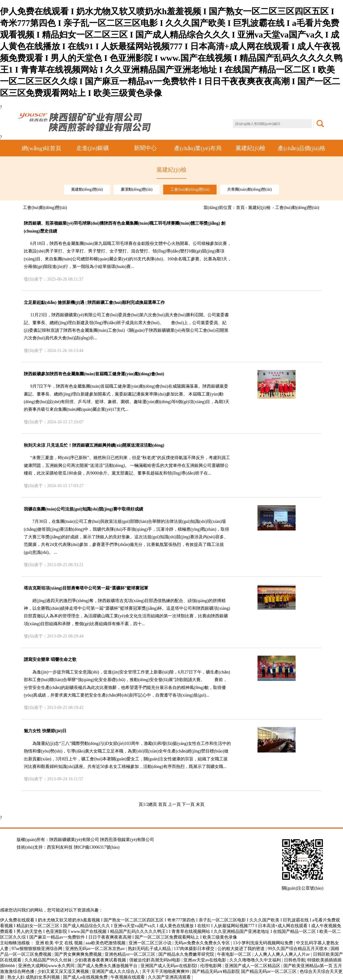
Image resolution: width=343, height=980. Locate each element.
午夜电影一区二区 (235, 954)
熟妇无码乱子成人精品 (150, 949)
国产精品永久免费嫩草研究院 (187, 954)
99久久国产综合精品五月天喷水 (298, 949)
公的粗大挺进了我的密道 (242, 949)
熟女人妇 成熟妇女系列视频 (34, 977)
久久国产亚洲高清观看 (170, 977)
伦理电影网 (211, 966)
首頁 (162, 804)
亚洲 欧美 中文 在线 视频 (60, 943)
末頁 (200, 804)
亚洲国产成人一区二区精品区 (253, 966)
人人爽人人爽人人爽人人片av (283, 954)
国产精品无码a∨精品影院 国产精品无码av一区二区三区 (245, 971)
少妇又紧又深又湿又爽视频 (64, 971)
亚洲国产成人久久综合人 (116, 971)
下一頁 (188, 804)
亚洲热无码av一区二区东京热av (96, 949)
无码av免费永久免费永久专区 (203, 943)
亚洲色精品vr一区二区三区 (131, 954)
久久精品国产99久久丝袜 (49, 960)
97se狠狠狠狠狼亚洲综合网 (38, 949)
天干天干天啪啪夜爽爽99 (166, 971)
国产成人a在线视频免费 (86, 977)
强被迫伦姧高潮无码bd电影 (155, 960)
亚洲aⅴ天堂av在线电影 (205, 960)
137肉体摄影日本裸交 (195, 949)
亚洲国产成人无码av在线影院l (169, 966)
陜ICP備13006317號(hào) (97, 847)
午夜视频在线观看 (128, 977)
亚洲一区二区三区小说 (151, 943)
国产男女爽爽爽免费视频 (79, 954)
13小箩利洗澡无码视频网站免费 (264, 943)
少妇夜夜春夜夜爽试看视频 (101, 960)
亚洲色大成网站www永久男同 (47, 966)
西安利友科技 (60, 847)
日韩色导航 (295, 960)
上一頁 (174, 804)
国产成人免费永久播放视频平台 (108, 966)
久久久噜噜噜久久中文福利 (256, 960)
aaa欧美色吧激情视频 (106, 943)
